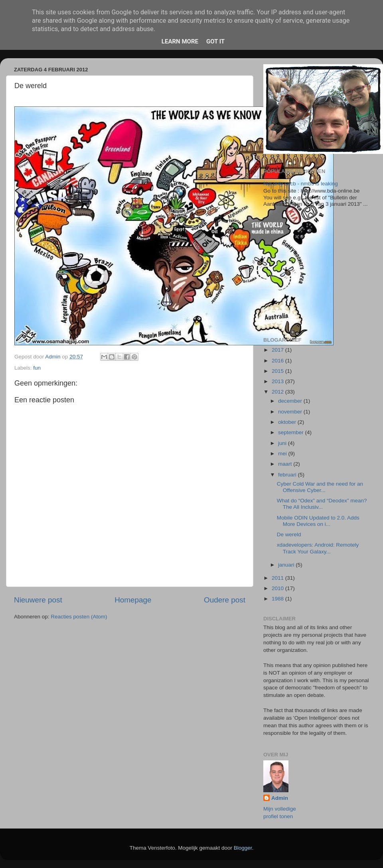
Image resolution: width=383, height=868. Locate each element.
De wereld (289, 534)
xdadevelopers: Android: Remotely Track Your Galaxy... (318, 548)
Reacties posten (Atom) (79, 617)
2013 (278, 381)
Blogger (243, 848)
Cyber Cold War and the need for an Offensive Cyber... (320, 487)
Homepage (133, 600)
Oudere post (225, 600)
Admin (280, 798)
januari (287, 565)
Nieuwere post (38, 600)
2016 (278, 361)
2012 (278, 392)
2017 (278, 350)
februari (288, 475)
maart (286, 464)
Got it (215, 41)
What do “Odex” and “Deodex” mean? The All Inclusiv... (322, 504)
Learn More (180, 41)
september (292, 432)
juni (283, 443)
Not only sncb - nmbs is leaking (301, 184)
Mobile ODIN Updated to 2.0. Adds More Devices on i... (318, 521)
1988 (278, 599)
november (291, 412)
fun (37, 368)
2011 (278, 578)
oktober (288, 422)
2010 (278, 588)
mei (283, 454)
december (291, 401)
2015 (278, 371)
